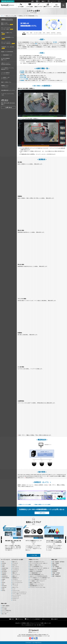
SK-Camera (4, 571)
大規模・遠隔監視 (6, 606)
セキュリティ (5, 607)
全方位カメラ (15, 571)
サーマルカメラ (16, 568)
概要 (24, 33)
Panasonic (4, 573)
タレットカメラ (16, 567)
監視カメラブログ (39, 5)
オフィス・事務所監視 (57, 568)
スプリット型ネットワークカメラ (19, 594)
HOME (12, 619)
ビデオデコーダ (16, 597)
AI (33, 1)
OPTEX (3, 591)
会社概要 (55, 619)
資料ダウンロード (47, 5)
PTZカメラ (15, 565)
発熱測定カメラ (16, 578)
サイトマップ (46, 619)
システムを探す (30, 5)
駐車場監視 (55, 565)
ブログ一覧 (33, 555)
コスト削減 (4, 609)
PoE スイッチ (15, 584)
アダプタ (14, 600)
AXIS (3, 562)
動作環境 (53, 33)
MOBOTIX (4, 575)
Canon (3, 565)
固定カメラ (15, 562)
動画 (44, 33)
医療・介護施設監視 (57, 576)
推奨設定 (59, 33)
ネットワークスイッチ (17, 581)
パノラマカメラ (16, 570)
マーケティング (5, 612)
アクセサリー (15, 579)
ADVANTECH (5, 576)
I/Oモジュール (15, 587)
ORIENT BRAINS (5, 578)
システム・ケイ (62, 1)
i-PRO (3, 567)
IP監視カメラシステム (34, 560)
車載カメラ (15, 573)
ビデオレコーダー (16, 591)
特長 (28, 33)
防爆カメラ (15, 576)
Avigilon (4, 579)
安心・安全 (4, 614)
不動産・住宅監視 (56, 573)
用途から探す (4, 603)
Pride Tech (4, 587)
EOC (3, 584)
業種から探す (54, 560)
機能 (31, 33)
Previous (1, 540)
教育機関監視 (55, 570)
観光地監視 (55, 571)
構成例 (48, 33)
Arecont (4, 583)
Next (66, 540)
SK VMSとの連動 (38, 33)
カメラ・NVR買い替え (7, 611)
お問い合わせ (56, 5)
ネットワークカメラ (52, 1)
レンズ (14, 589)
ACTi (3, 581)
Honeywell (4, 570)
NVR (44, 1)
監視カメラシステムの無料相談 (33, 619)
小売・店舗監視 (56, 567)
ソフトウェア (15, 586)
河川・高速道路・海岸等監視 (58, 562)
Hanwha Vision (5, 568)
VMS (38, 1)
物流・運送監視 (56, 575)
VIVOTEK (4, 563)
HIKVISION (4, 586)
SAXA (3, 589)
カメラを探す (21, 5)
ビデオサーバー (16, 598)
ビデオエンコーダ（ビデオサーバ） (20, 592)
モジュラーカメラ (16, 575)
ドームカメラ (15, 563)
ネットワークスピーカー (17, 583)
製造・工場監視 (56, 563)
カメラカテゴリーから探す (17, 560)
